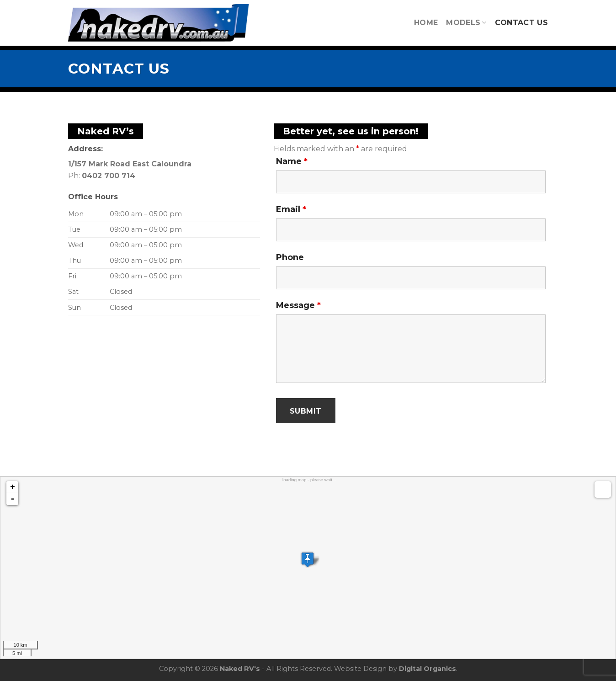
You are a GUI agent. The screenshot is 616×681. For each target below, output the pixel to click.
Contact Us (521, 23)
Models (466, 23)
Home (426, 23)
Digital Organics (427, 669)
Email (291, 209)
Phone (290, 257)
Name (292, 161)
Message (298, 305)
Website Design (360, 669)
